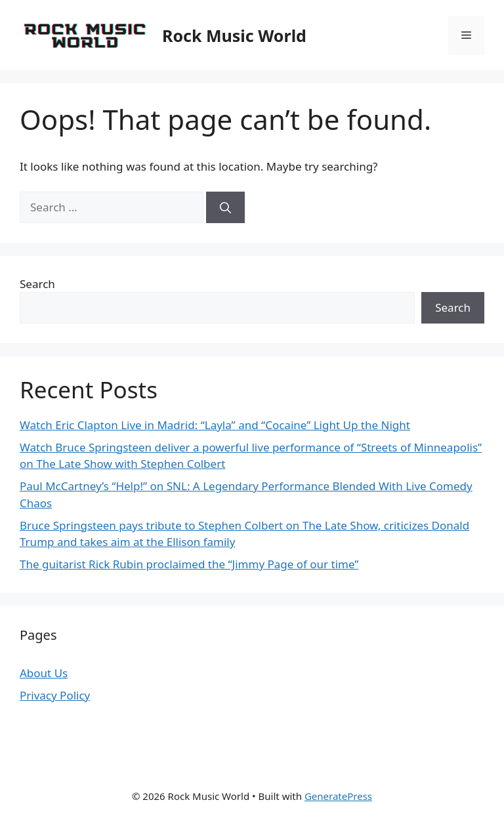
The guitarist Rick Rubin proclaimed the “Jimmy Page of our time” (189, 564)
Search (37, 284)
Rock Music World (234, 35)
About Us (44, 673)
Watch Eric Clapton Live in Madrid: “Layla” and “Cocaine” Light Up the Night (215, 425)
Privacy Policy (55, 695)
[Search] (225, 207)
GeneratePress (338, 796)
